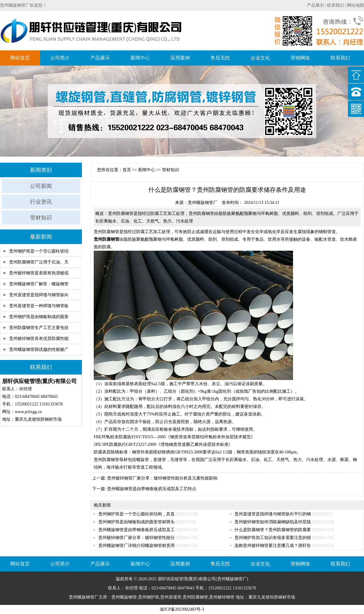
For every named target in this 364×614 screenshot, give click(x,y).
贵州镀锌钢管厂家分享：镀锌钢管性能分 (136, 538)
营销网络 (300, 58)
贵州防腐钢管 (106, 232)
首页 (127, 170)
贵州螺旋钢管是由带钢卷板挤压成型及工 (136, 530)
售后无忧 (220, 58)
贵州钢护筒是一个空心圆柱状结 (39, 251)
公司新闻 (41, 186)
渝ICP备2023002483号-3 (182, 609)
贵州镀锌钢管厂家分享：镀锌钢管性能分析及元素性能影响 (162, 478)
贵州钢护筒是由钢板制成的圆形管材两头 (136, 522)
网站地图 (356, 5)
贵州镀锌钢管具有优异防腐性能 (39, 339)
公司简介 (60, 58)
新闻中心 (140, 58)
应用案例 (180, 58)
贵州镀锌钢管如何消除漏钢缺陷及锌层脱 (273, 522)
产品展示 (315, 5)
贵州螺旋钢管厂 (203, 203)
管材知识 (41, 218)
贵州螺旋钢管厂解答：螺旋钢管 (39, 284)
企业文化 (260, 58)
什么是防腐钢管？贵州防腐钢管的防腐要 (273, 530)
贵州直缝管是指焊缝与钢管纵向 (39, 295)
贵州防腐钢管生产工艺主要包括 (39, 328)
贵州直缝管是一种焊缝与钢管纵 (39, 306)
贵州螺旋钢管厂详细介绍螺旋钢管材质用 (136, 546)
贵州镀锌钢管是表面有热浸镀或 (39, 273)
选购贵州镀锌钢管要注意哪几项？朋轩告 (273, 546)
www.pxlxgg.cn (28, 412)
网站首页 (20, 58)
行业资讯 (41, 202)
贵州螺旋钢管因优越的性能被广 (39, 349)
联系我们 (335, 5)
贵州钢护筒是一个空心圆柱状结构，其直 (136, 514)
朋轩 (162, 579)
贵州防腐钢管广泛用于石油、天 (39, 262)
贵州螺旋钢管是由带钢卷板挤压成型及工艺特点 (152, 489)
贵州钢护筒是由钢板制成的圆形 (39, 317)
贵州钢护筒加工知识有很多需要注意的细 (273, 538)
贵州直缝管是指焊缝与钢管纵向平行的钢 (273, 514)
